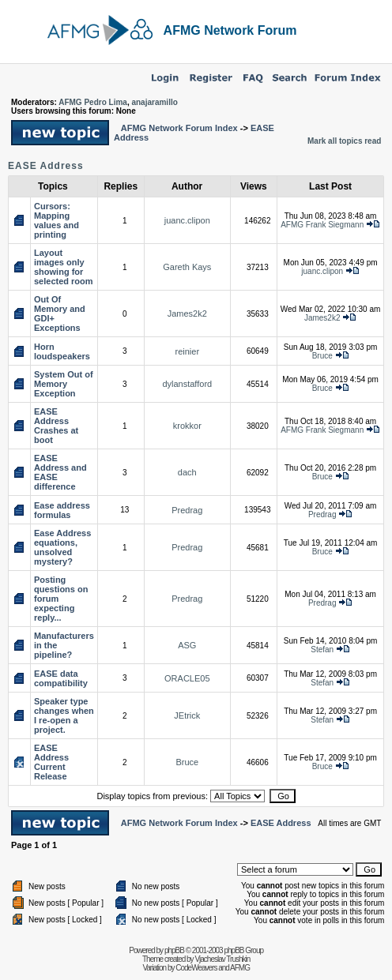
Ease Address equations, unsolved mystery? (62, 547)
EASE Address (46, 166)
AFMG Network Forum (230, 30)
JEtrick (187, 715)
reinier (188, 351)
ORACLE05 (187, 678)
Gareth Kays (187, 267)
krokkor (187, 426)
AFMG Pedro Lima (93, 102)
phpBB (174, 950)
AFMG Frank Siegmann (322, 225)
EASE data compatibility (61, 678)
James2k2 (187, 314)
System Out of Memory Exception (64, 384)
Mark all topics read (344, 141)
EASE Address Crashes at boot (56, 426)
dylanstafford (187, 384)
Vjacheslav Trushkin (222, 959)
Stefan (322, 650)
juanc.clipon (187, 220)
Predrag (187, 510)
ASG (187, 645)
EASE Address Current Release (51, 762)
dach (187, 472)
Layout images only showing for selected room (64, 267)
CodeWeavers (196, 968)
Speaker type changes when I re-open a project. (64, 715)
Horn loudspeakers (62, 351)
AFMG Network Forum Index (179, 128)
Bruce (322, 356)
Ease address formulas (62, 510)
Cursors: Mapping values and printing (57, 220)
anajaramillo (154, 102)
